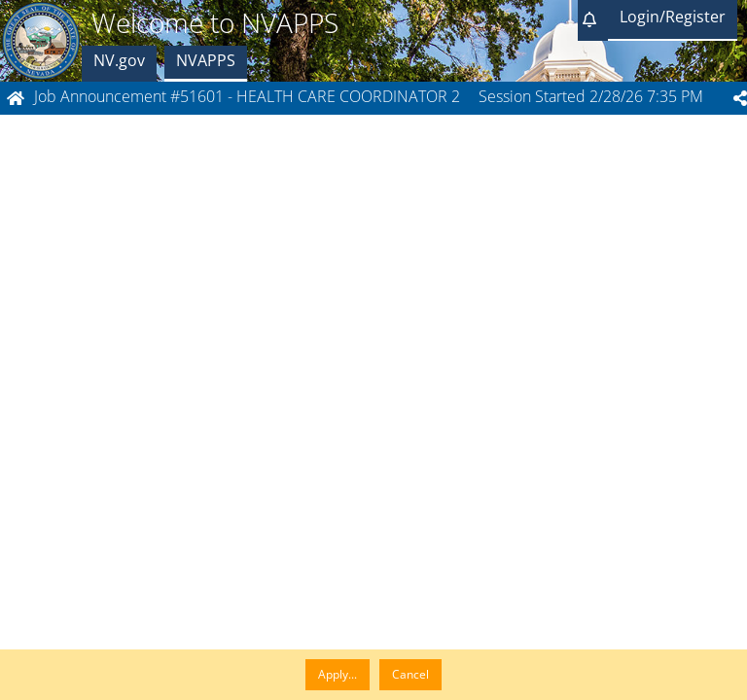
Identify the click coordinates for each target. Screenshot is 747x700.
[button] (593, 20)
